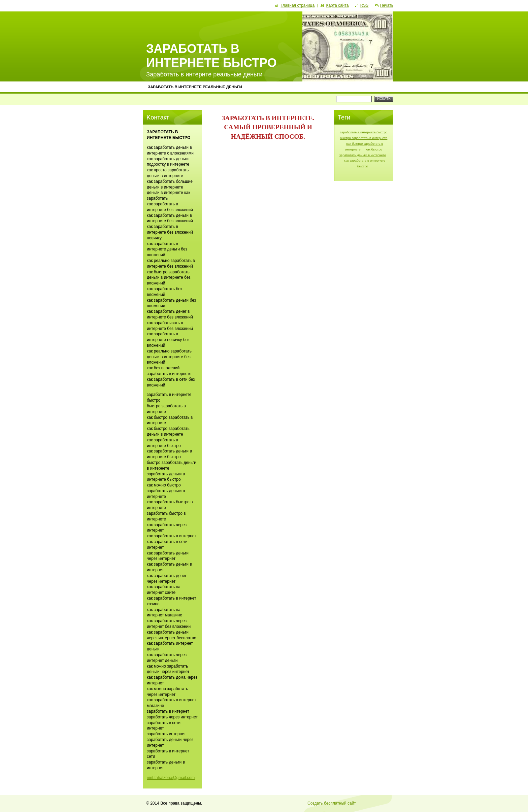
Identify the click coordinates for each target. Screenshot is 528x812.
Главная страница (298, 5)
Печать (387, 5)
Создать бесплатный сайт (332, 803)
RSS (365, 5)
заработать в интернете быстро (364, 132)
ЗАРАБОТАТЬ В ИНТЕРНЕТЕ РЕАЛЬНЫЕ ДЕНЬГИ (195, 87)
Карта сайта (337, 5)
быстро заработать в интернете (364, 138)
